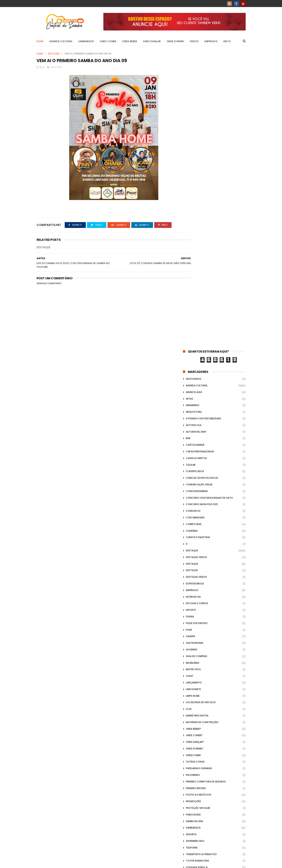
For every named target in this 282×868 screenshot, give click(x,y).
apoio (190, 102)
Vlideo (190, 610)
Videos (194, 41)
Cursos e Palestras (198, 241)
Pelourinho (193, 478)
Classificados (195, 175)
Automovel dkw (196, 135)
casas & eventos (196, 162)
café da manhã (195, 148)
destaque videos (196, 261)
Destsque (192, 274)
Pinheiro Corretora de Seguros (206, 485)
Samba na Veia (194, 525)
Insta (227, 41)
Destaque (54, 54)
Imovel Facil (193, 373)
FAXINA (190, 320)
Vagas (190, 577)
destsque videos (196, 280)
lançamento (194, 386)
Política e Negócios (199, 498)
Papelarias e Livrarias (199, 472)
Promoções (193, 505)
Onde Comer (108, 41)
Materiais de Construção (202, 426)
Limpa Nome (193, 399)
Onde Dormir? (195, 452)
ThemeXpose (59, 863)
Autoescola (194, 129)
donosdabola (195, 287)
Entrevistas (193, 300)
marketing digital (197, 419)
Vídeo (189, 584)
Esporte (191, 313)
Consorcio (193, 214)
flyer (189, 333)
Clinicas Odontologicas (202, 181)
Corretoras (194, 228)
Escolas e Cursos (197, 307)
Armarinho (193, 109)
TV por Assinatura (197, 564)
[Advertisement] (214, 818)
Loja (189, 412)
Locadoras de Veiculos (201, 406)
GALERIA (190, 340)
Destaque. (192, 267)
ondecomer (193, 459)
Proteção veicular (198, 511)
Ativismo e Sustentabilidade (203, 122)
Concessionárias (197, 195)
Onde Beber (130, 41)
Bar (188, 142)
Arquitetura (194, 115)
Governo (192, 353)
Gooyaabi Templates (100, 863)
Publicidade (193, 518)
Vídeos (190, 597)
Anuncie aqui (194, 96)
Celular (191, 168)
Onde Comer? (194, 439)
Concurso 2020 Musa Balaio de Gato (209, 201)
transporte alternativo (201, 558)
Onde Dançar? (195, 445)
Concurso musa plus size (202, 208)
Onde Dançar (152, 41)
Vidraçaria (193, 604)
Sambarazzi (86, 41)
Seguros (191, 538)
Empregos (211, 41)
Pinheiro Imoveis (196, 492)
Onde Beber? (193, 432)
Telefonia (192, 551)
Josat (190, 379)
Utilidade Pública (197, 571)
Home (40, 41)
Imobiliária (192, 366)
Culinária (192, 234)
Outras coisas (195, 465)
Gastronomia (195, 346)
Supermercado (195, 544)
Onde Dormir (175, 41)
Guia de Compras (197, 359)
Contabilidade (195, 221)
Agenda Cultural (61, 41)
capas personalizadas (200, 155)
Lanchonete (193, 392)
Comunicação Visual (199, 188)
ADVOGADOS (194, 82)
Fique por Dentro (197, 326)
